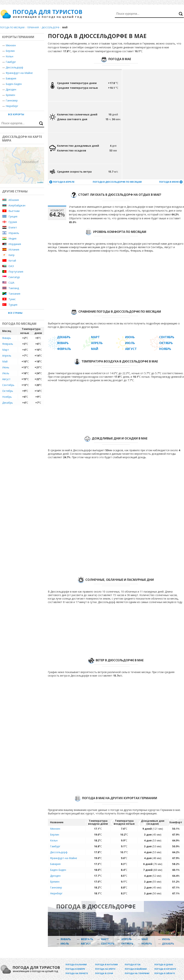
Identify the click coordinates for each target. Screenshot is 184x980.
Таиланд (14, 288)
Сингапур (14, 277)
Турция (13, 305)
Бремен (10, 95)
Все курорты (16, 114)
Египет (13, 227)
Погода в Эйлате (165, 973)
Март (6, 350)
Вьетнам (14, 211)
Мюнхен (11, 45)
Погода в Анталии (106, 964)
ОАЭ (11, 266)
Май (5, 361)
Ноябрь (7, 397)
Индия (12, 238)
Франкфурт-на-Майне (19, 73)
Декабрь (8, 403)
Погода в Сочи (104, 973)
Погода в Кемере (75, 969)
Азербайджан (17, 205)
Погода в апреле (64, 182)
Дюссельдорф (51, 27)
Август (6, 379)
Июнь (6, 367)
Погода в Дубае (164, 964)
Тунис (12, 299)
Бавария (11, 78)
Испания (14, 250)
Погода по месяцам (12, 27)
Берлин (10, 51)
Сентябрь (8, 385)
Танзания (14, 294)
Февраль (8, 344)
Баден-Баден (14, 84)
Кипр (11, 255)
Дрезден (11, 89)
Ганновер (12, 100)
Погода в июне (169, 182)
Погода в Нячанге (165, 969)
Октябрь (8, 391)
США (11, 283)
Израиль (14, 233)
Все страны (15, 313)
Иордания (15, 244)
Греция (13, 216)
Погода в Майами (136, 969)
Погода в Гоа (133, 964)
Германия (33, 27)
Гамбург (11, 62)
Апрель (7, 356)
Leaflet (40, 182)
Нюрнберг (12, 106)
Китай (12, 261)
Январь (7, 338)
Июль (6, 373)
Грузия (13, 222)
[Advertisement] (140, 124)
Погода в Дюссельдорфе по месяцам (117, 182)
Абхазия (14, 200)
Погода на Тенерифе (137, 973)
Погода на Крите (105, 969)
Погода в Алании (76, 964)
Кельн (9, 56)
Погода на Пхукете (77, 973)
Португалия (16, 272)
